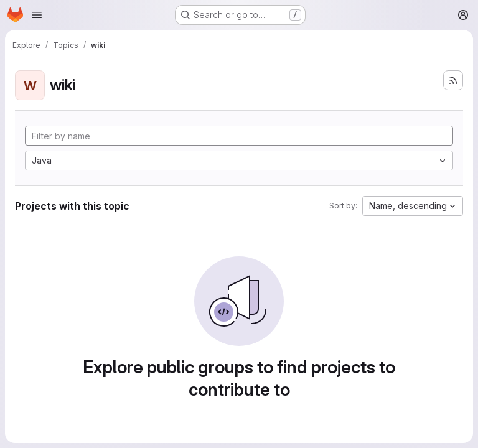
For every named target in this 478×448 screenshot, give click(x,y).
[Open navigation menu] (37, 15)
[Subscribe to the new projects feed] (453, 80)
